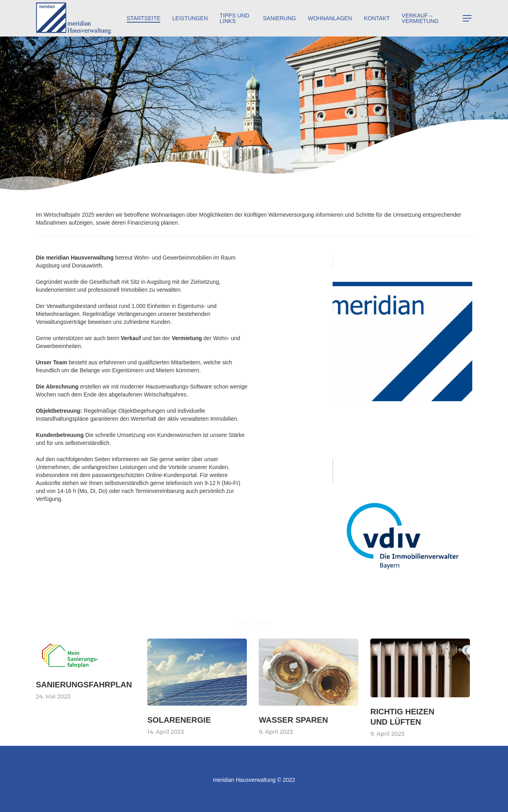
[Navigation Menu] (468, 18)
